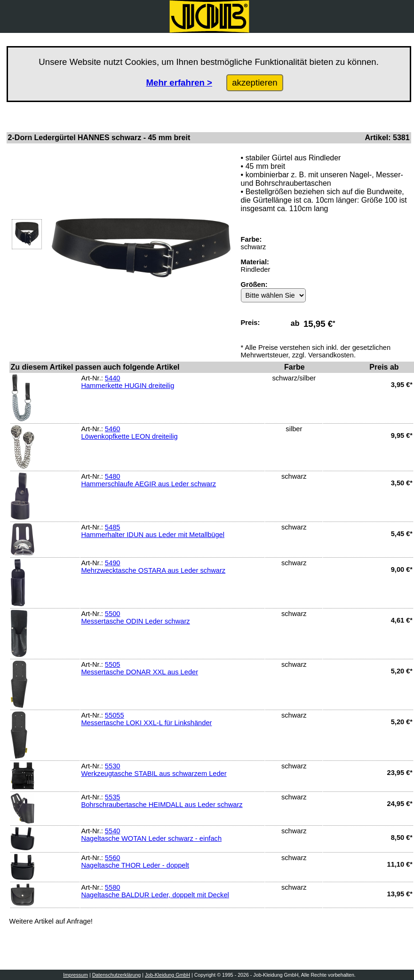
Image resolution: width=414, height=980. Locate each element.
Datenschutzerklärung (117, 975)
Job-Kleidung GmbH (167, 975)
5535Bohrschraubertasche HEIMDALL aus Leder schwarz (162, 801)
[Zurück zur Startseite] (209, 16)
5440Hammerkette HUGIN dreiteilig (127, 382)
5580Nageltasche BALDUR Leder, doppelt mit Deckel (155, 891)
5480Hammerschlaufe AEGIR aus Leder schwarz (148, 480)
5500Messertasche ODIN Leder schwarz (135, 617)
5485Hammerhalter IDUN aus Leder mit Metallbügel (153, 531)
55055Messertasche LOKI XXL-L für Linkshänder (146, 719)
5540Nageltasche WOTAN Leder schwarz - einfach (151, 835)
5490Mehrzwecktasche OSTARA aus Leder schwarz (153, 567)
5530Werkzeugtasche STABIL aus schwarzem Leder (154, 770)
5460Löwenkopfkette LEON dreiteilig (129, 433)
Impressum (76, 975)
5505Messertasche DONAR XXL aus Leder (139, 668)
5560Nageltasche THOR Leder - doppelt (135, 861)
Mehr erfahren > (179, 83)
